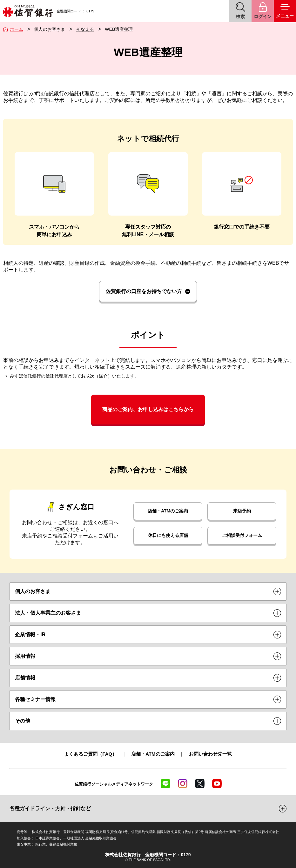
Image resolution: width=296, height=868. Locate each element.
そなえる (85, 29)
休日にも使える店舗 (168, 535)
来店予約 (242, 511)
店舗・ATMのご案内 (168, 511)
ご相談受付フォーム (242, 535)
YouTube (217, 784)
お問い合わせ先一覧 (210, 754)
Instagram (183, 784)
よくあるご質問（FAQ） (91, 754)
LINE (165, 784)
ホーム (17, 29)
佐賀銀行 (28, 11)
